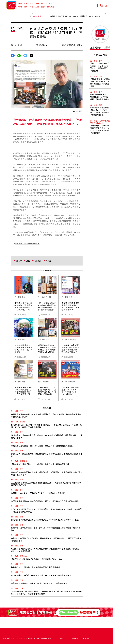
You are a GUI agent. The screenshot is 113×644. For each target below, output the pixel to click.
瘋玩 (37, 3)
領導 (26, 7)
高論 (31, 7)
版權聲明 (75, 638)
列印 (81, 111)
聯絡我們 (87, 638)
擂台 (43, 7)
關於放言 (50, 7)
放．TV (44, 3)
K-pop (52, 3)
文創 (26, 3)
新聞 (20, 7)
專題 (20, 3)
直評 (37, 7)
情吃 (31, 3)
